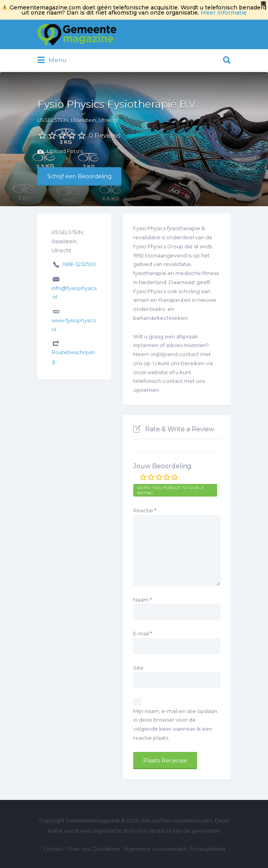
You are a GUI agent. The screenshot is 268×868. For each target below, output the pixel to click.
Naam (142, 600)
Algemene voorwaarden (155, 849)
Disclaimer (107, 849)
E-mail (143, 633)
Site (138, 668)
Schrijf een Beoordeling (79, 176)
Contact (53, 849)
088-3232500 (79, 264)
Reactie (145, 510)
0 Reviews (104, 136)
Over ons (79, 849)
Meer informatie (224, 13)
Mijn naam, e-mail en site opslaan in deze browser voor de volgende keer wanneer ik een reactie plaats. (175, 724)
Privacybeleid (208, 849)
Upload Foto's (60, 152)
